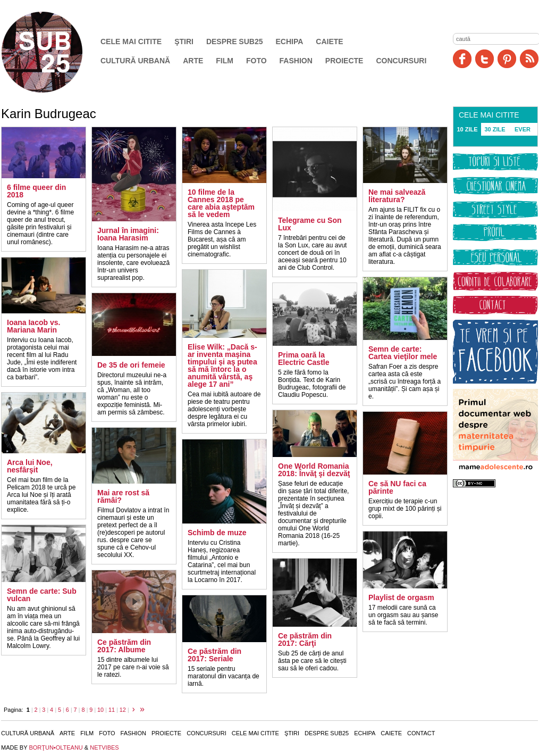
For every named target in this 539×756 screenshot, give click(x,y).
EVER (523, 129)
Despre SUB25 (235, 41)
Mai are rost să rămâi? (123, 496)
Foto (256, 61)
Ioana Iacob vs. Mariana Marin (33, 326)
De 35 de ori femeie (131, 365)
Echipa (290, 41)
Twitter (485, 59)
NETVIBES (104, 747)
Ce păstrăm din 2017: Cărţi (305, 639)
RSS (529, 59)
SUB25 (54, 52)
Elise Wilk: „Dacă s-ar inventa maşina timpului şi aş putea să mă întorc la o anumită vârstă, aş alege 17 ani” (222, 365)
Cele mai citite (131, 41)
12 (123, 710)
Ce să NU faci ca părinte (397, 487)
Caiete (329, 41)
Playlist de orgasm (401, 597)
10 (100, 710)
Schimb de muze (217, 533)
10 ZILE (467, 129)
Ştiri (184, 41)
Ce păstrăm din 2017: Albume (124, 646)
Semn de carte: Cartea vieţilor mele (403, 353)
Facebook (462, 59)
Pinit (507, 59)
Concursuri (401, 61)
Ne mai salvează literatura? (397, 196)
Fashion (296, 61)
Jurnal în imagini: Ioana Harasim (128, 234)
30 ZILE (495, 129)
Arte (193, 61)
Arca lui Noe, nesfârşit (30, 466)
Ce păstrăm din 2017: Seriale (214, 655)
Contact (421, 733)
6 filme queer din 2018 (36, 191)
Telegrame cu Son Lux (310, 224)
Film (225, 61)
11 (112, 710)
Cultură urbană (135, 61)
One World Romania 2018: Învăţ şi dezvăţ (314, 470)
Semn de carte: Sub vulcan (42, 595)
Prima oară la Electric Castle (304, 359)
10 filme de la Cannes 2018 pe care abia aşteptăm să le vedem (221, 203)
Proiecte (344, 61)
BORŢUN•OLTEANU (56, 747)
